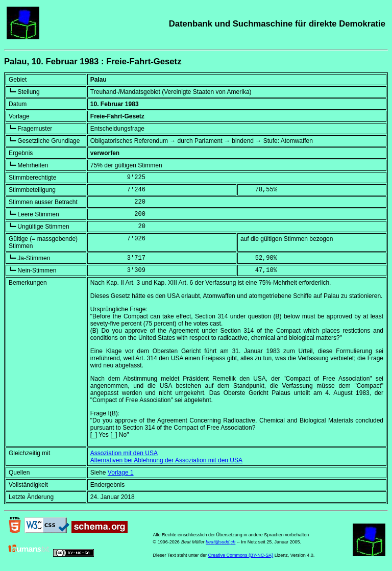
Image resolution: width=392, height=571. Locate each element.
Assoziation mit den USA (124, 453)
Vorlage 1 (121, 473)
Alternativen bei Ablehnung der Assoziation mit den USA (166, 460)
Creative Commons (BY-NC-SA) (240, 555)
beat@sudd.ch (220, 542)
